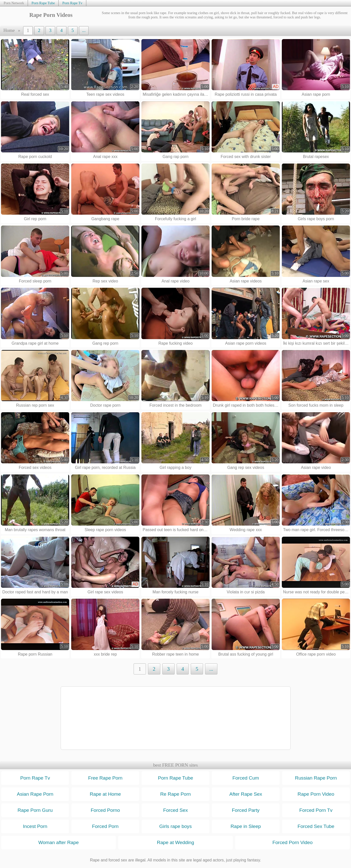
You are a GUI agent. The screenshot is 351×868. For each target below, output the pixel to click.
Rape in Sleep (246, 826)
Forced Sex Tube (316, 826)
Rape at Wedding (176, 842)
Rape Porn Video (316, 794)
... (84, 30)
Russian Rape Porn (316, 778)
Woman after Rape (58, 842)
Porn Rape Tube (43, 3)
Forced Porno (105, 810)
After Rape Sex (246, 794)
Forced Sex (175, 810)
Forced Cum (246, 778)
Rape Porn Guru (35, 810)
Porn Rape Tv (72, 3)
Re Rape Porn (176, 794)
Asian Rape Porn (35, 794)
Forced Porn (105, 826)
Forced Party (246, 810)
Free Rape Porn (105, 778)
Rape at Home (105, 794)
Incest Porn (35, 826)
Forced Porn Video (293, 842)
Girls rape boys (175, 826)
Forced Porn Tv (316, 810)
